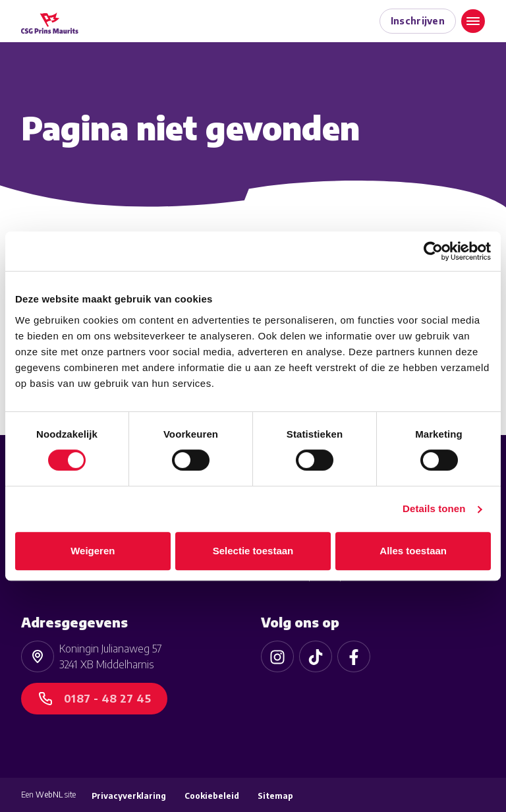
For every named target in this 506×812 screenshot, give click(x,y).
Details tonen (434, 508)
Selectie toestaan (253, 551)
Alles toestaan (413, 551)
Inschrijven (418, 21)
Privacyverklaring (129, 796)
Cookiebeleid (212, 796)
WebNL (49, 795)
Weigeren (93, 551)
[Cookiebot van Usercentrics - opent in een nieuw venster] (433, 251)
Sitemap (275, 796)
